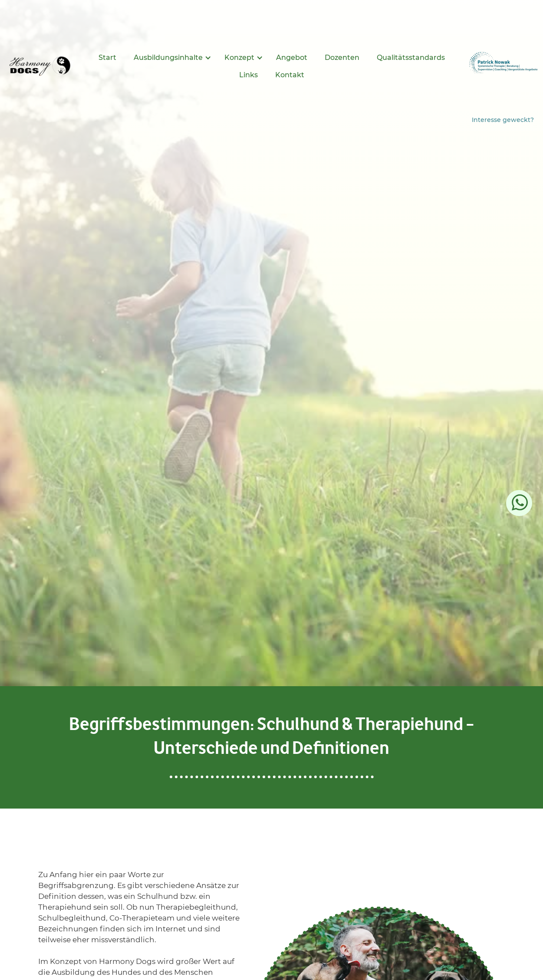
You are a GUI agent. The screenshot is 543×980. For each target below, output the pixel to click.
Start (107, 58)
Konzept (239, 58)
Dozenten (342, 58)
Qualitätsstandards (411, 58)
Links (248, 75)
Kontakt (290, 75)
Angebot (292, 58)
